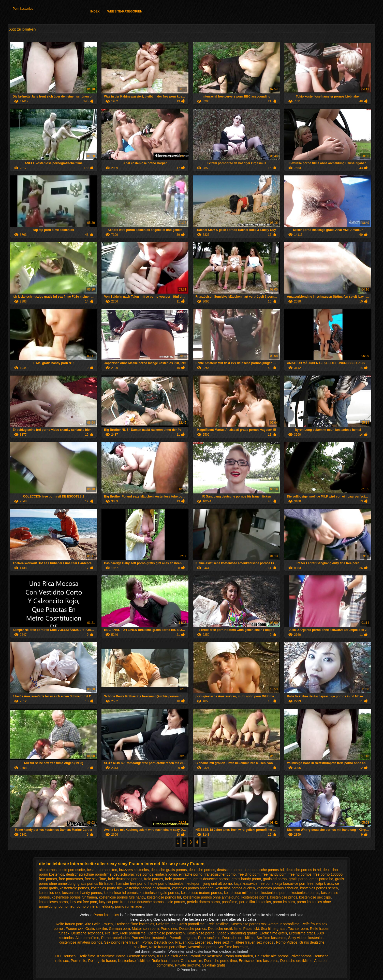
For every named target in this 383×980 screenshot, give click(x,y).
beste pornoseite (72, 870)
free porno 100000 (328, 874)
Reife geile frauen (102, 961)
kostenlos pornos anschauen (147, 888)
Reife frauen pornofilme (167, 947)
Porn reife (78, 961)
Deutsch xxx (164, 942)
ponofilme (230, 902)
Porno (147, 942)
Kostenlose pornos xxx (249, 924)
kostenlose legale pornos (159, 893)
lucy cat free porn (83, 902)
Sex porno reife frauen (122, 942)
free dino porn (248, 874)
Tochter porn (298, 929)
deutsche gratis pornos (169, 870)
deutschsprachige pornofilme (89, 874)
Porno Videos (287, 942)
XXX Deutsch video (172, 956)
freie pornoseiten (178, 879)
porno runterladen (129, 906)
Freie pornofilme (133, 933)
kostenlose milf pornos (242, 893)
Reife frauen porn (69, 924)
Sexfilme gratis (214, 965)
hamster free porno (131, 884)
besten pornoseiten (102, 870)
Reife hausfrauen (165, 961)
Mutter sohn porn (145, 929)
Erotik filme (86, 956)
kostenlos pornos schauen (278, 888)
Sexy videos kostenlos (306, 938)
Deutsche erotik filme (225, 929)
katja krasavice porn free (294, 884)
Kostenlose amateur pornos (80, 942)
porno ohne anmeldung (95, 906)
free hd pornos (300, 874)
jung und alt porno (218, 884)
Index (95, 11)
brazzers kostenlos (134, 870)
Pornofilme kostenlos (206, 956)
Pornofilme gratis (183, 938)
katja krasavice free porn (253, 884)
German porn (119, 929)
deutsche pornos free (234, 870)
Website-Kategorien (125, 11)
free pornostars (71, 879)
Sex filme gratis (274, 929)
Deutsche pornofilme (220, 961)
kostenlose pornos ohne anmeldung (211, 897)
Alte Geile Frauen (99, 924)
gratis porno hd (321, 879)
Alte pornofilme (87, 938)
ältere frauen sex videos (255, 942)
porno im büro (284, 902)
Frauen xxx (75, 929)
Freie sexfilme (218, 924)
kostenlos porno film (107, 888)
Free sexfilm (224, 942)
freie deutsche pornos (125, 879)
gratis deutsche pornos (212, 879)
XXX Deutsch (65, 956)
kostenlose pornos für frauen (74, 897)
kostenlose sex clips (315, 897)
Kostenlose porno (201, 933)
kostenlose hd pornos (121, 893)
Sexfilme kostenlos (271, 938)
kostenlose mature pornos (202, 893)
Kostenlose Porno (111, 956)
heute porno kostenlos (166, 884)
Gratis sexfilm (96, 929)
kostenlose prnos (284, 897)
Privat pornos (301, 956)
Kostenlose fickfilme (134, 961)
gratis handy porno (246, 879)
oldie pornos (175, 902)
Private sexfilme (188, 965)
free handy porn (274, 874)
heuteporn (193, 884)
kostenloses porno (53, 902)
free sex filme (95, 879)
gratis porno (298, 879)
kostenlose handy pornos (82, 893)
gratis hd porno (275, 879)
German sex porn (141, 956)
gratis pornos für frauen (96, 884)
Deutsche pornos (193, 929)
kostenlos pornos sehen (319, 888)
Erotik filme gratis (273, 933)
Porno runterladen (115, 938)
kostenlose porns (255, 897)
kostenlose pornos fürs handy (122, 897)
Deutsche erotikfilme (238, 938)
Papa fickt (251, 929)
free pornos (48, 879)
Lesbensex (203, 942)
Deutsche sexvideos (87, 933)
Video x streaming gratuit (238, 933)
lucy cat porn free (113, 902)
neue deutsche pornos (146, 902)
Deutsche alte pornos (272, 956)
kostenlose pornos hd (164, 897)
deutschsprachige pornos (133, 874)
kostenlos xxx (50, 893)
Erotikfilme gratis (302, 933)
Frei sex (111, 933)
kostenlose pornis (305, 893)
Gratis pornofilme (191, 924)
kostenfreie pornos (74, 888)
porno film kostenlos (255, 902)
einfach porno (166, 874)
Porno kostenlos (107, 915)
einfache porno (191, 874)
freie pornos (154, 879)
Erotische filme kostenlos (134, 924)
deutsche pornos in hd (303, 870)
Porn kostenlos (23, 9)
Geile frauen (166, 924)
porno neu (67, 906)
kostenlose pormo (276, 893)
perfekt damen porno (203, 902)
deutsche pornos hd (268, 870)
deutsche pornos (202, 870)
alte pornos (48, 870)
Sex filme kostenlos (233, 947)
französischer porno (220, 874)
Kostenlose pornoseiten (166, 933)
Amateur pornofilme (284, 924)
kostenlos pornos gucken (235, 888)
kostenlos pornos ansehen (193, 888)
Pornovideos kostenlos (150, 938)
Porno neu (169, 929)
